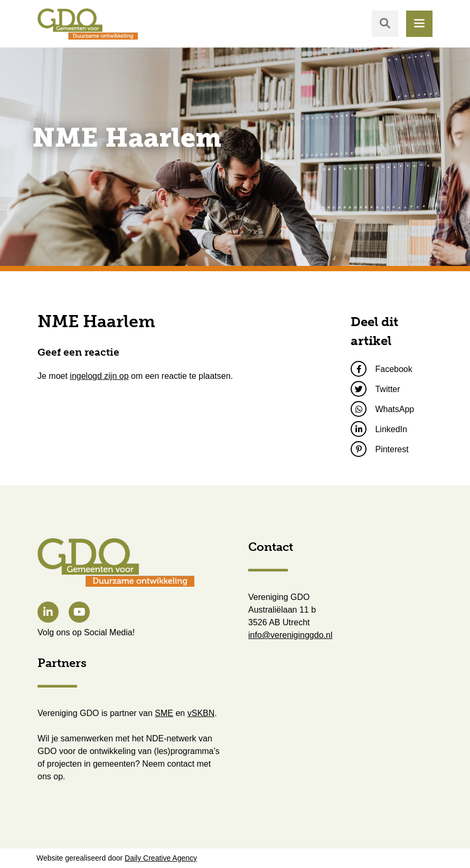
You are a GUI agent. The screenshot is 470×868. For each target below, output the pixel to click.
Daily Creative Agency (161, 858)
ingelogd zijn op (99, 376)
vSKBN (201, 713)
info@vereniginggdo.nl (290, 635)
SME (164, 713)
